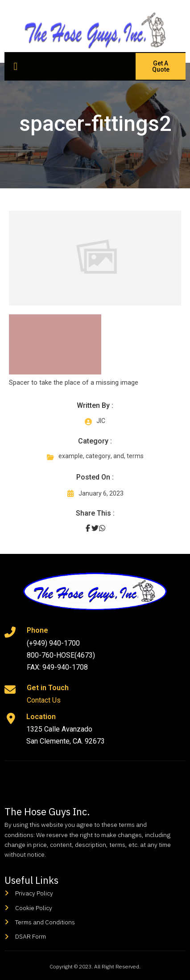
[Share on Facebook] (88, 528)
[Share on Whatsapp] (102, 528)
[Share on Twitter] (95, 528)
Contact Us (44, 700)
